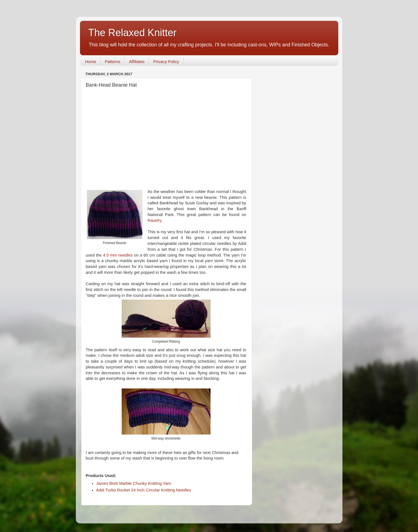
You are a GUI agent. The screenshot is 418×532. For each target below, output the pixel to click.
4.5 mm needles (118, 255)
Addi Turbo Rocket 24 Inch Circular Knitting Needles (144, 490)
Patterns (112, 62)
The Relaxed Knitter (132, 33)
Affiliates (137, 62)
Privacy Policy (166, 62)
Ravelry (154, 220)
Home (91, 62)
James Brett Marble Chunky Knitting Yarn (134, 483)
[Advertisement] (166, 138)
